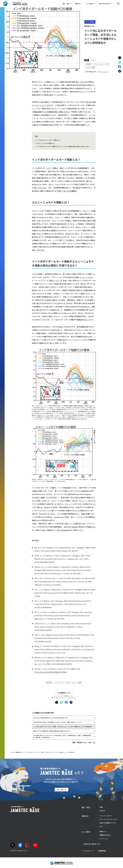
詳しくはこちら (40, 188)
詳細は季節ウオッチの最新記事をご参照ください (51, 112)
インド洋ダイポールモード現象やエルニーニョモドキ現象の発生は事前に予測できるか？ (63, 146)
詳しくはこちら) (82, 82)
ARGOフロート (57, 310)
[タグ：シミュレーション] (99, 64)
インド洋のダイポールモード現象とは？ (49, 140)
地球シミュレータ (56, 281)
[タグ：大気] (107, 64)
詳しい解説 (40, 498)
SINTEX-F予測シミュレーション (79, 277)
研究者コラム (19, 752)
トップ (12, 752)
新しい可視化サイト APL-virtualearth (56, 530)
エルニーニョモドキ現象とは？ (46, 143)
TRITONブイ (85, 307)
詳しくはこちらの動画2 (67, 191)
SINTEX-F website (71, 527)
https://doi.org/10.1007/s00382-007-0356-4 (51, 672)
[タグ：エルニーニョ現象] (90, 67)
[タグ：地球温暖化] (88, 64)
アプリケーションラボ (103, 72)
